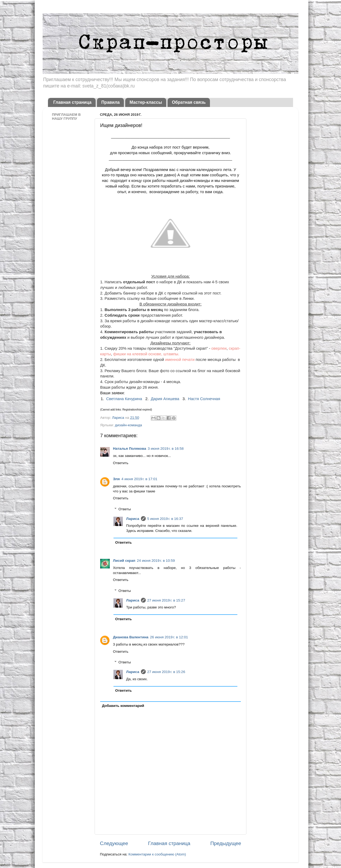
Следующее (114, 843)
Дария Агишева (165, 399)
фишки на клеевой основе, (138, 354)
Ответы (125, 509)
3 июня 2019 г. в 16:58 (166, 449)
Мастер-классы (146, 102)
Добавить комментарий (123, 706)
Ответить (121, 463)
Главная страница (72, 102)
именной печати (180, 360)
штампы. (171, 354)
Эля (116, 479)
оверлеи (219, 348)
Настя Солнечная (204, 399)
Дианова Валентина (131, 637)
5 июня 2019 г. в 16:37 (165, 519)
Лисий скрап (124, 561)
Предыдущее (226, 843)
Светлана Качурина (124, 399)
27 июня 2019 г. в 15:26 (166, 672)
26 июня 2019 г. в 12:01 (169, 637)
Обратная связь (189, 102)
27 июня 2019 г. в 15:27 (166, 600)
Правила (110, 102)
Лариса (118, 418)
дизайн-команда (128, 425)
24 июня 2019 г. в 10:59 (156, 561)
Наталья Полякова (129, 449)
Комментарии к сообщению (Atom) (157, 854)
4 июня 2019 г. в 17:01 (139, 479)
